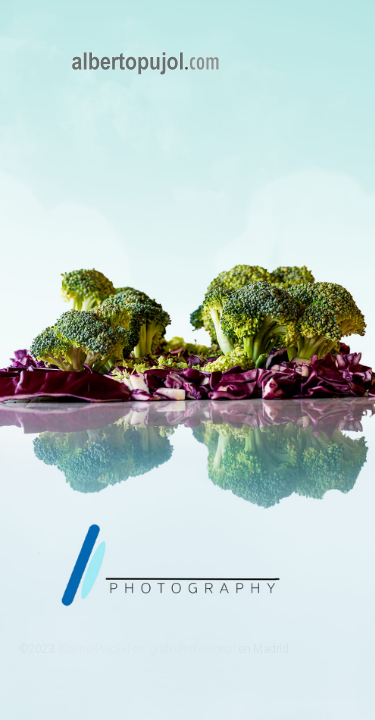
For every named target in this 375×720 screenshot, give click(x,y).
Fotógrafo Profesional (181, 649)
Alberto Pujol (88, 649)
